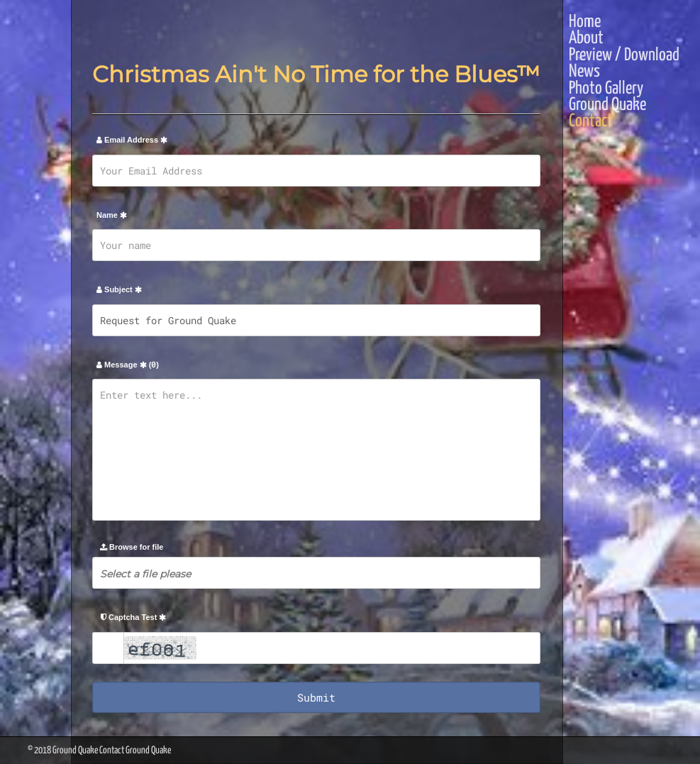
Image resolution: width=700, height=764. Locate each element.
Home (585, 22)
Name (112, 215)
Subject (119, 289)
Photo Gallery (606, 89)
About (586, 39)
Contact (591, 122)
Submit (316, 697)
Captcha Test (133, 617)
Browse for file (132, 547)
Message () (128, 364)
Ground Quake (607, 105)
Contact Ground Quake (135, 751)
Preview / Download (624, 56)
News (584, 72)
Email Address (132, 140)
